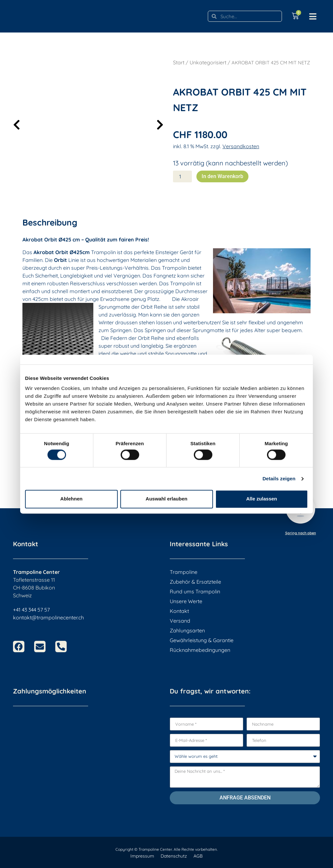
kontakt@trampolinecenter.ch (48, 617)
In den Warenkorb (222, 176)
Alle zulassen (262, 499)
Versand (180, 621)
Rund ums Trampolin (195, 591)
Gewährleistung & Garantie (202, 640)
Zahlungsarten (187, 630)
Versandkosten (241, 146)
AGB (198, 856)
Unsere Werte (186, 601)
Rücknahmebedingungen (200, 650)
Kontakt (179, 611)
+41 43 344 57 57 (31, 610)
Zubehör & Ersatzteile (195, 582)
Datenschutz (174, 856)
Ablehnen (71, 499)
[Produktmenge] (182, 176)
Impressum (142, 856)
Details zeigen (279, 479)
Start (179, 62)
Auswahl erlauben (166, 499)
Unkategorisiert (208, 62)
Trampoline (184, 572)
